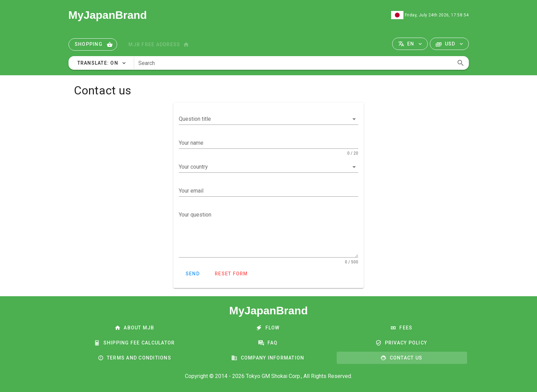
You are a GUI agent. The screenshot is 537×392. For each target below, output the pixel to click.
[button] (410, 44)
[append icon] (461, 63)
